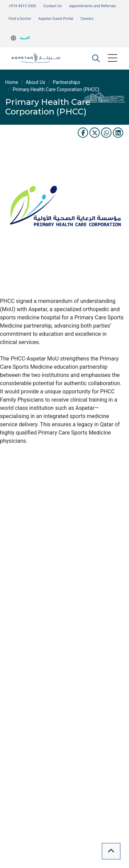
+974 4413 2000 (22, 6)
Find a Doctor (20, 19)
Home (12, 82)
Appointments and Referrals (93, 6)
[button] (96, 58)
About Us (35, 82)
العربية (25, 38)
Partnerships (66, 82)
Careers (87, 19)
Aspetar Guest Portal (56, 19)
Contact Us (53, 6)
